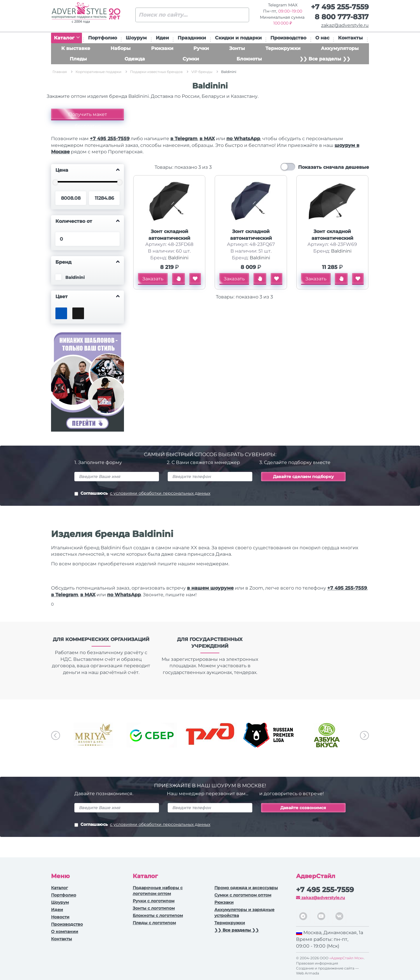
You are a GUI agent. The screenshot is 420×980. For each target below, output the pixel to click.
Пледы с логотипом (154, 923)
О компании (65, 932)
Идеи (162, 38)
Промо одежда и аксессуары (246, 888)
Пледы (78, 59)
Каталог (67, 38)
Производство (288, 38)
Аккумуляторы (340, 48)
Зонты (237, 48)
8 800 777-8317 (342, 17)
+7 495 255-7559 (340, 7)
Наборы (121, 48)
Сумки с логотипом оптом (243, 895)
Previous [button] (56, 735)
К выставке (76, 48)
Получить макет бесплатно (88, 116)
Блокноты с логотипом (158, 915)
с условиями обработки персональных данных (160, 493)
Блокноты (249, 59)
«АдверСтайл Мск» (346, 958)
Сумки (191, 59)
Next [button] (364, 735)
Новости (60, 917)
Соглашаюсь (142, 494)
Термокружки (283, 48)
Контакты (350, 38)
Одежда (135, 59)
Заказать (153, 279)
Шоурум (136, 38)
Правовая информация (317, 963)
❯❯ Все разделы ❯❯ (325, 59)
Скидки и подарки (238, 38)
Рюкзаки (162, 48)
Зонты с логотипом (154, 908)
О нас (322, 38)
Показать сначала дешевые (334, 167)
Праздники (192, 38)
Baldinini (178, 258)
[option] (93, 735)
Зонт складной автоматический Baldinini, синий (251, 238)
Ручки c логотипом (154, 901)
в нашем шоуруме (210, 588)
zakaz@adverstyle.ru (345, 25)
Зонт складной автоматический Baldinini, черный (169, 238)
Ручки (201, 48)
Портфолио (103, 38)
